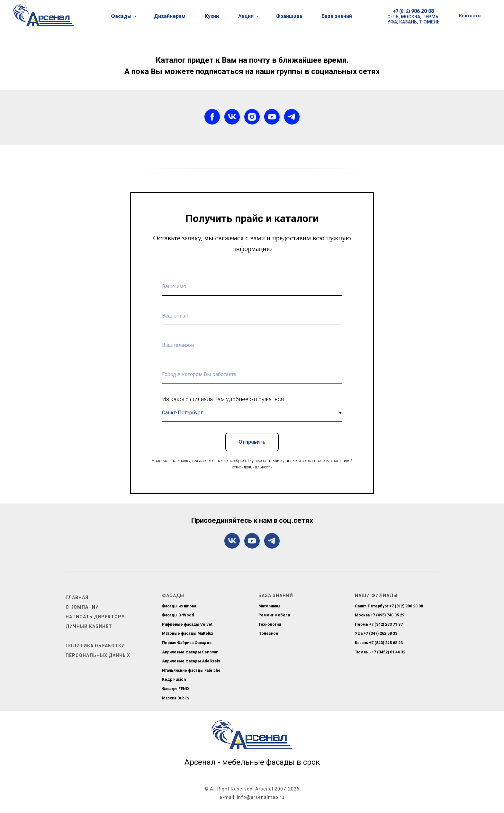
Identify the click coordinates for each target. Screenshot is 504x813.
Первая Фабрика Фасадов (187, 643)
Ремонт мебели (274, 615)
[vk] (232, 117)
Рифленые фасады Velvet (187, 624)
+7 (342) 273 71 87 (386, 624)
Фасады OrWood (178, 615)
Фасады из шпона (179, 606)
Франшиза (289, 16)
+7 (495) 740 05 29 (387, 615)
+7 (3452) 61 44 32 (388, 652)
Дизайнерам (170, 16)
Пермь (361, 624)
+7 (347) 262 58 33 (380, 633)
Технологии (270, 624)
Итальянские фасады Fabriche (191, 670)
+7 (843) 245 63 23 (386, 643)
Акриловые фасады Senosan (190, 652)
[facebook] (212, 117)
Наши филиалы (376, 596)
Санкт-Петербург (372, 606)
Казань (361, 643)
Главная (77, 597)
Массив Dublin (175, 698)
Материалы (269, 606)
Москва (362, 615)
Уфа (359, 633)
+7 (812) (402, 11)
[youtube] (272, 117)
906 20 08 (423, 11)
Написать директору (95, 617)
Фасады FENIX (176, 689)
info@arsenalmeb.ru (261, 797)
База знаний (337, 16)
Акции (247, 16)
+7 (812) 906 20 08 (406, 606)
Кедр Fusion (174, 679)
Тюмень (363, 652)
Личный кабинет (89, 626)
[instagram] (252, 117)
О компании (82, 607)
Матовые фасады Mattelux (188, 633)
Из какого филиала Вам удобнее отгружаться (223, 399)
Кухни (212, 16)
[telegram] (292, 117)
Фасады (122, 16)
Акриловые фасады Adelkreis (191, 661)
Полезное (268, 633)
